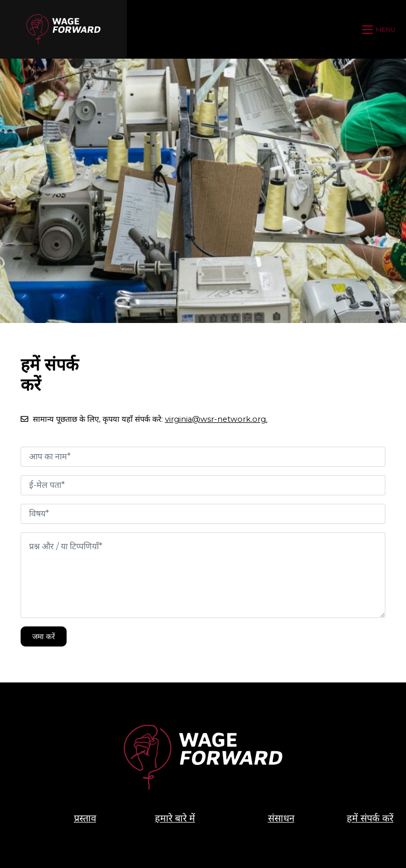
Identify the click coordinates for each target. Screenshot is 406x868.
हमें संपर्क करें (370, 818)
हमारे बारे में (175, 818)
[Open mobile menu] (380, 30)
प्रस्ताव (85, 818)
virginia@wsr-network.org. (216, 419)
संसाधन (281, 818)
